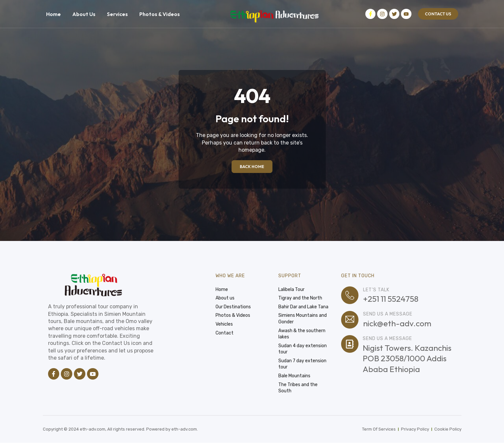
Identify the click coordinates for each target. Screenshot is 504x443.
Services (117, 14)
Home (53, 14)
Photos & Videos (160, 14)
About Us (84, 14)
